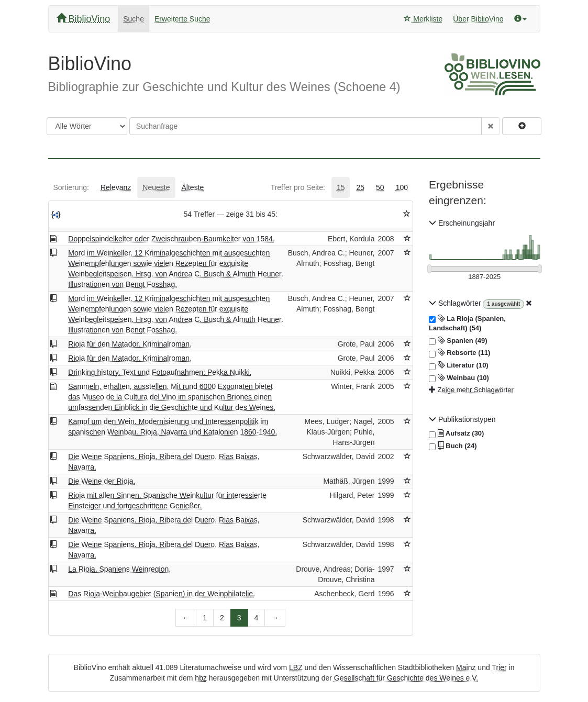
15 (341, 187)
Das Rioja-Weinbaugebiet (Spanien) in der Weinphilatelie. (162, 594)
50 (380, 187)
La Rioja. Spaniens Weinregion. (119, 569)
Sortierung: (71, 187)
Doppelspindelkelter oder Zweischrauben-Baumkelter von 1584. (171, 239)
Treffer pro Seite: (298, 187)
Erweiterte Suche (182, 19)
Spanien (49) (458, 341)
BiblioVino (84, 19)
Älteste (193, 187)
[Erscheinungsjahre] (485, 277)
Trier (499, 667)
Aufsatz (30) (456, 433)
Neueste (156, 187)
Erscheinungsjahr (462, 223)
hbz (201, 678)
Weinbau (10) (459, 378)
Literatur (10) (459, 365)
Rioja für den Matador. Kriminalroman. (130, 344)
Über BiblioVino (478, 19)
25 (360, 187)
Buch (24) (453, 446)
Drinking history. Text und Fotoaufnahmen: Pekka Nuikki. (160, 372)
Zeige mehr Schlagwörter (471, 390)
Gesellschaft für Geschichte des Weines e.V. (406, 678)
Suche (134, 19)
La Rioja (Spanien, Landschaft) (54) (467, 323)
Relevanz (116, 187)
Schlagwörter (456, 303)
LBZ (296, 667)
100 (402, 187)
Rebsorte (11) (459, 353)
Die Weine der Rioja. (102, 481)
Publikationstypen (462, 419)
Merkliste (423, 19)
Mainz (466, 667)
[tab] (71, 187)
